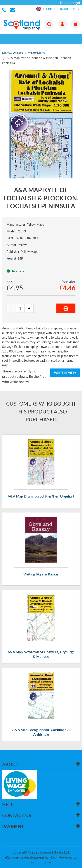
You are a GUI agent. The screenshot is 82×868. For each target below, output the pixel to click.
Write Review (65, 373)
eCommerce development (24, 857)
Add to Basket (66, 308)
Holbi (53, 857)
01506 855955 (5, 10)
